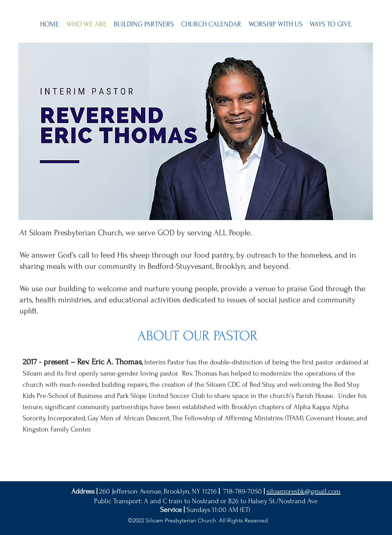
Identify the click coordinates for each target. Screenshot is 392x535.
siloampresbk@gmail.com (303, 491)
